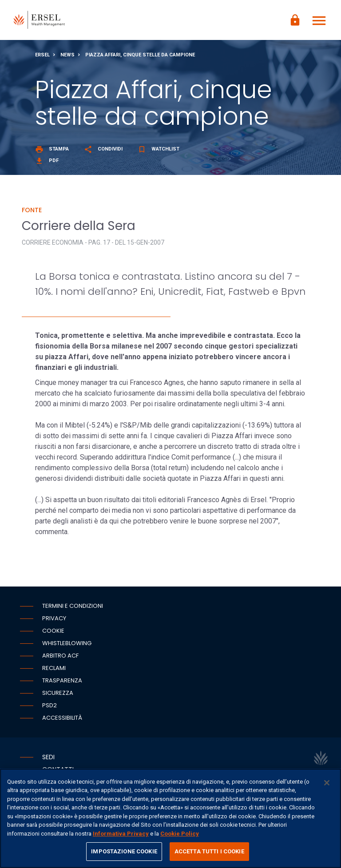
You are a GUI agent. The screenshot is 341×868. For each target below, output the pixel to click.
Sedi (48, 757)
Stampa (52, 149)
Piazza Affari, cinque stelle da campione (140, 55)
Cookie (53, 631)
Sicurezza (58, 693)
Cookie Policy (180, 834)
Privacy (54, 618)
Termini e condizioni (73, 606)
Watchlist (159, 149)
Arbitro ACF (60, 656)
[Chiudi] (327, 783)
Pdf (47, 161)
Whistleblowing (67, 643)
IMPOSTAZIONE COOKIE (124, 851)
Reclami (54, 668)
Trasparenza (62, 680)
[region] (170, 818)
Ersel (42, 55)
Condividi (103, 149)
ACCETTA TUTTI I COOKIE (209, 851)
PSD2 (50, 705)
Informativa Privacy (121, 834)
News (67, 55)
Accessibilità (62, 718)
